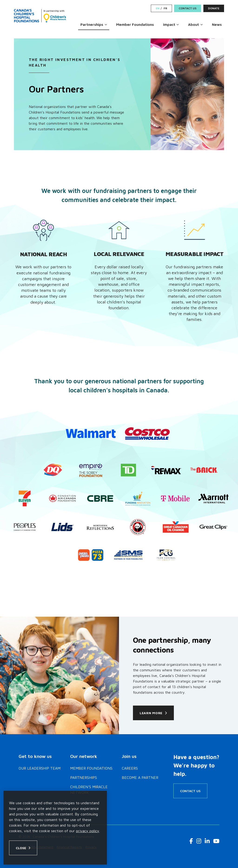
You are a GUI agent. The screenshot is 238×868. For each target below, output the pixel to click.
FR (165, 8)
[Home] (40, 16)
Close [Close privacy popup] (21, 848)
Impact (169, 24)
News (217, 24)
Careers (130, 768)
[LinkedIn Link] (207, 841)
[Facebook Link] (191, 841)
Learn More (151, 713)
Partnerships (92, 24)
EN (158, 8)
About (193, 24)
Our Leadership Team (40, 768)
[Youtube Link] (216, 841)
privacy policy (88, 831)
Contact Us (188, 8)
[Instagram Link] (199, 841)
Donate (214, 8)
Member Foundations (135, 24)
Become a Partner (140, 777)
